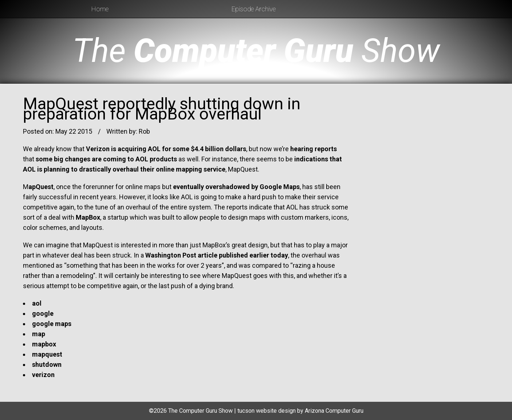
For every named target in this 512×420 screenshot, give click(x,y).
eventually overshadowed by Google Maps (236, 187)
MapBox (88, 217)
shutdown (47, 364)
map (39, 334)
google (43, 313)
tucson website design (267, 411)
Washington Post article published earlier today (217, 255)
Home (100, 9)
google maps (52, 324)
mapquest (47, 354)
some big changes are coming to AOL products (106, 159)
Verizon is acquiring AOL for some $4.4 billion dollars (166, 149)
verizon (43, 375)
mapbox (44, 344)
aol (37, 303)
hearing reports (314, 149)
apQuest (41, 187)
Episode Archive (254, 9)
